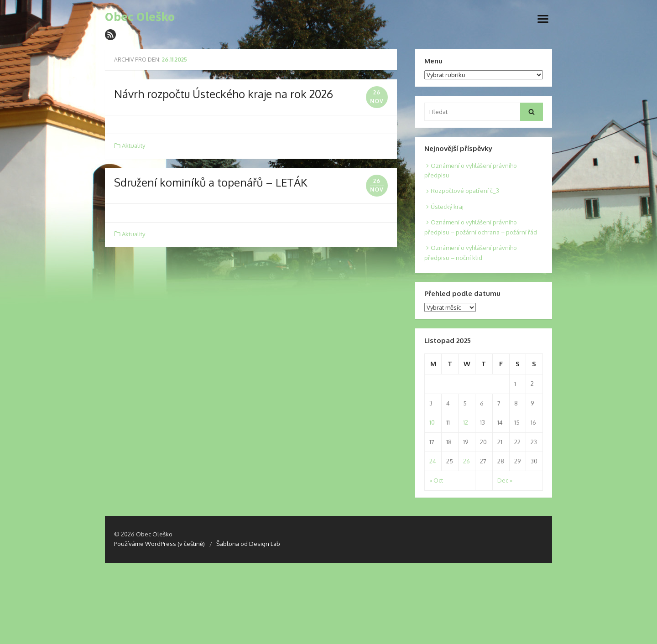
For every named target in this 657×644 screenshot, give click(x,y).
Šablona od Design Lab (248, 544)
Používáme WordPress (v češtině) (159, 544)
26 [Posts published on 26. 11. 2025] (467, 461)
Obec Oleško (140, 17)
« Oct (436, 480)
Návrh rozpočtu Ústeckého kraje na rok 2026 (224, 94)
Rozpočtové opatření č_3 (465, 191)
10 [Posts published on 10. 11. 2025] (432, 422)
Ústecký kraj (447, 207)
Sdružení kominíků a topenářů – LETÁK (211, 182)
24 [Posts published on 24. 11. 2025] (433, 461)
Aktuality (133, 145)
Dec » (505, 480)
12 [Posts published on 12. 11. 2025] (466, 422)
